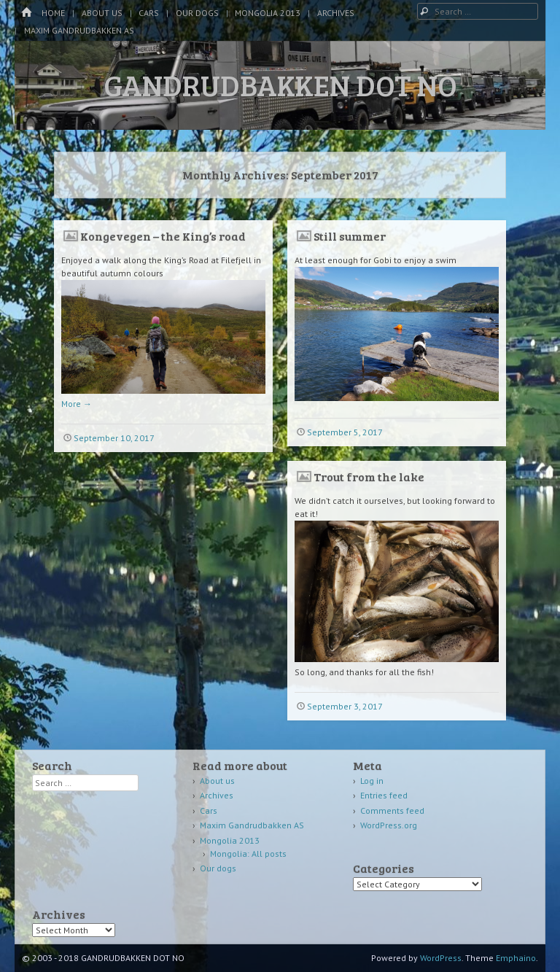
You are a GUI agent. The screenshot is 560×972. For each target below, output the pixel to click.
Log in (372, 781)
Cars (149, 13)
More (77, 404)
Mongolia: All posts (248, 854)
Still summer (350, 236)
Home (53, 13)
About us (102, 13)
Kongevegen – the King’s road (163, 236)
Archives (336, 13)
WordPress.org (389, 825)
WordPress (441, 958)
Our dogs (197, 13)
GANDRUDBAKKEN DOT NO (280, 85)
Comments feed (392, 810)
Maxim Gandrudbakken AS (79, 30)
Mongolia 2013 (268, 13)
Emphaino (516, 958)
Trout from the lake (369, 477)
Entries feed (384, 795)
